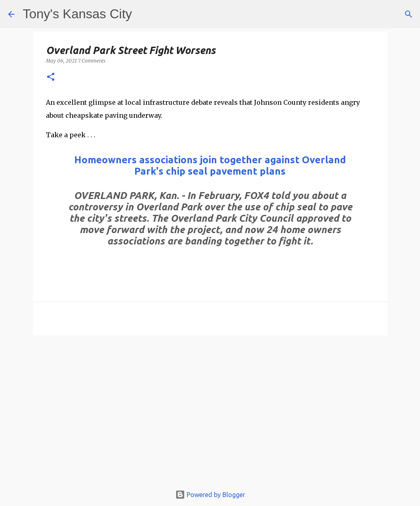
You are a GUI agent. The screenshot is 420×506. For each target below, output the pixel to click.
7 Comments (92, 61)
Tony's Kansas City (77, 14)
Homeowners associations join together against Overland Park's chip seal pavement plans (210, 165)
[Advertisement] (210, 414)
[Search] (409, 14)
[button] (51, 77)
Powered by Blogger (210, 495)
